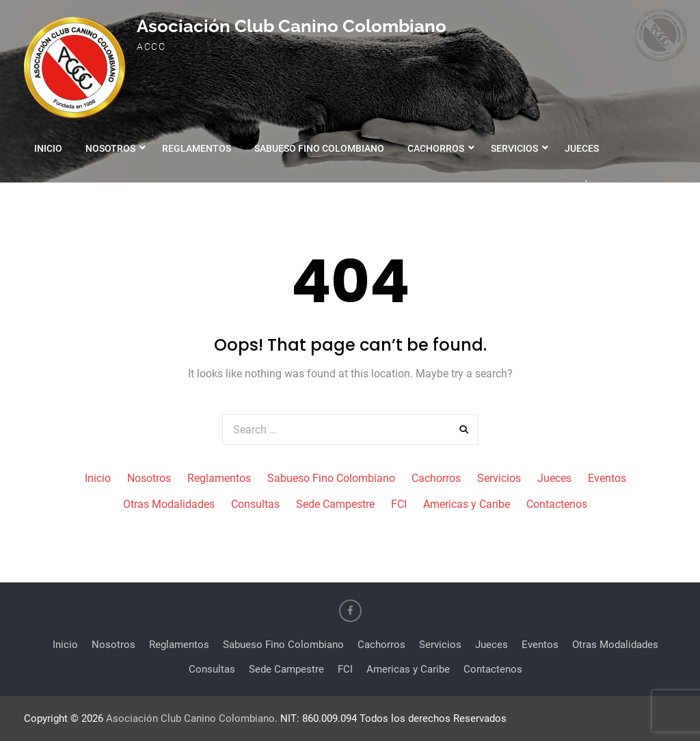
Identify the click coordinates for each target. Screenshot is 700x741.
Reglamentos (197, 148)
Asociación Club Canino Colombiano (292, 26)
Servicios (514, 148)
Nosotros (110, 148)
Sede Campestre (344, 186)
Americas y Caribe (489, 186)
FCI (414, 186)
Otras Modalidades (152, 186)
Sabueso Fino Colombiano (319, 148)
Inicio (48, 148)
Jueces (582, 148)
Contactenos (557, 504)
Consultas (254, 186)
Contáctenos (591, 186)
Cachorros (436, 148)
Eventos (55, 186)
